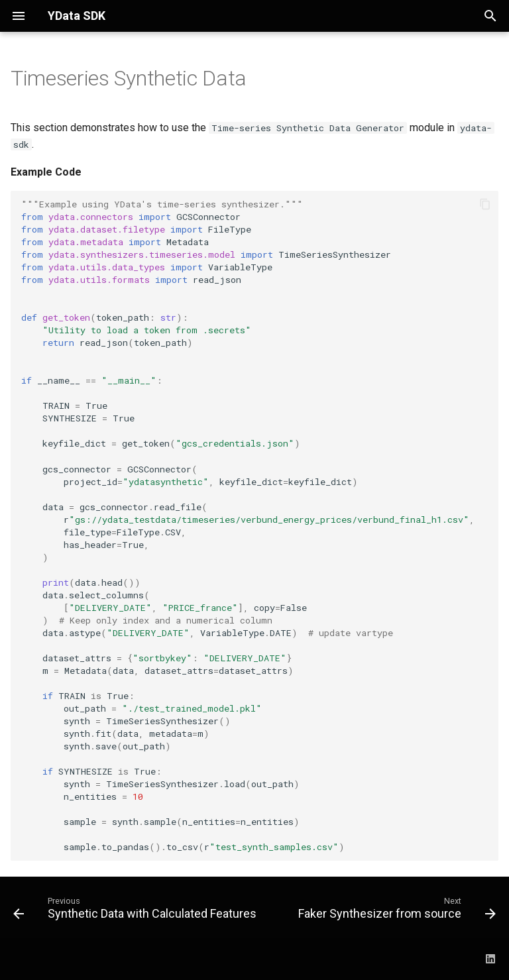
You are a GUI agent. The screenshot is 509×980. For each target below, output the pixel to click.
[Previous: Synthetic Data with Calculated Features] (136, 911)
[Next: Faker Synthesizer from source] (396, 911)
